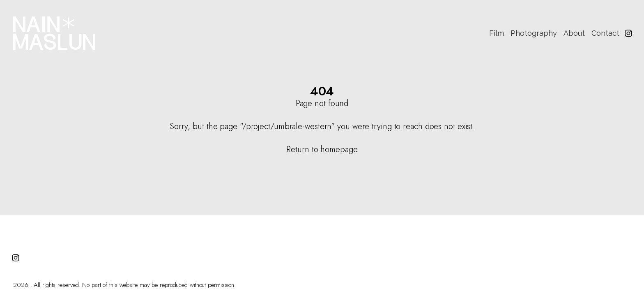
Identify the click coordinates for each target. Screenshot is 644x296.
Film (497, 33)
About (574, 33)
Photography (534, 33)
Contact (605, 33)
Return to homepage (322, 149)
